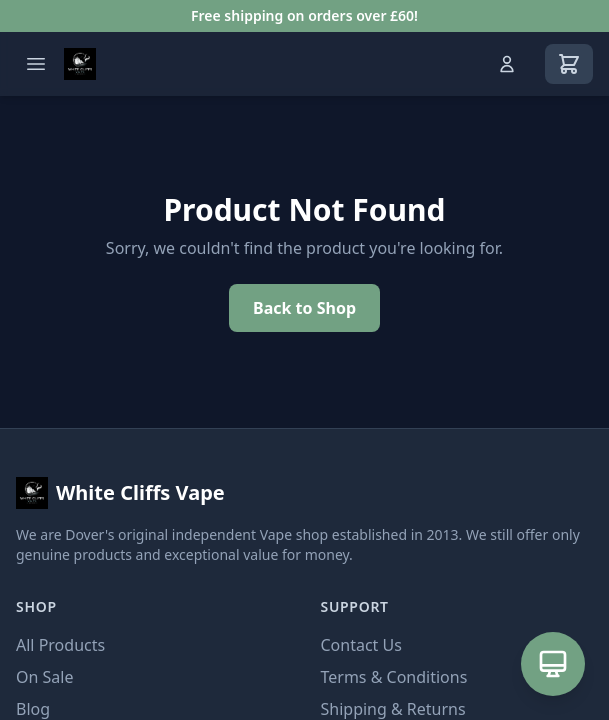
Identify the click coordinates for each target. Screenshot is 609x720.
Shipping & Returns (393, 709)
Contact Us (361, 645)
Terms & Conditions (394, 677)
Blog (33, 709)
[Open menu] (36, 64)
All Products (60, 645)
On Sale (44, 677)
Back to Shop (304, 308)
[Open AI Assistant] (553, 664)
